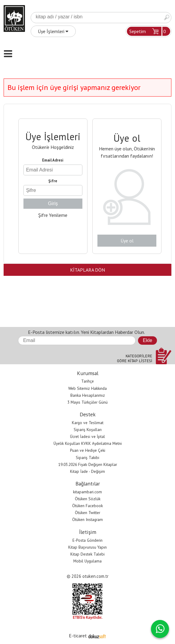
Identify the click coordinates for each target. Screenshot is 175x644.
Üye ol (127, 241)
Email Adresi (53, 160)
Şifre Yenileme (53, 215)
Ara (167, 18)
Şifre (53, 181)
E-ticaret (78, 636)
